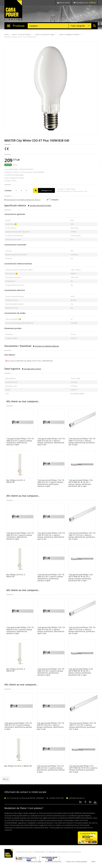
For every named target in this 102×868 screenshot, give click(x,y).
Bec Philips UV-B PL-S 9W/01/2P (16, 481)
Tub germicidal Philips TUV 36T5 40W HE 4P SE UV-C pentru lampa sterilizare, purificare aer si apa (81, 483)
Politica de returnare (53, 862)
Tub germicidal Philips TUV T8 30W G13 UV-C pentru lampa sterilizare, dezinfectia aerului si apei (20, 442)
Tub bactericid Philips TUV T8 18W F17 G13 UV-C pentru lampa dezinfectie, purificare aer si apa (82, 442)
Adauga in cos (42, 190)
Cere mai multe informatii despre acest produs (22, 200)
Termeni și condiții (34, 862)
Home (7, 34)
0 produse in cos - (85, 3)
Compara (54, 200)
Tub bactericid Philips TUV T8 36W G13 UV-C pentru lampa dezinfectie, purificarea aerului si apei (51, 483)
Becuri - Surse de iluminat (22, 34)
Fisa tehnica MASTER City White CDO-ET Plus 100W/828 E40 (29, 361)
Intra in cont (63, 3)
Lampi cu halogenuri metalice (70, 34)
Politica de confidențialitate (76, 862)
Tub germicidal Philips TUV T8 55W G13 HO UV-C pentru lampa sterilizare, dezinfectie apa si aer (51, 442)
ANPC (94, 862)
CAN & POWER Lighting (13, 10)
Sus (6, 779)
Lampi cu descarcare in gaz (45, 34)
